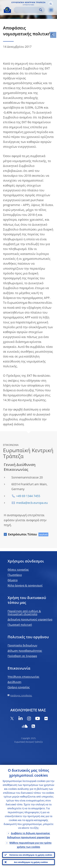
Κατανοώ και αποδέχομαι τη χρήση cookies (31, 855)
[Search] (27, 10)
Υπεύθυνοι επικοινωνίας (23, 677)
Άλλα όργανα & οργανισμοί (25, 585)
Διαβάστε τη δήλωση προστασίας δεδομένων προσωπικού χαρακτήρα (29, 835)
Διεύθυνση (14, 682)
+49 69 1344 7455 (28, 496)
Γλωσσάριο (15, 575)
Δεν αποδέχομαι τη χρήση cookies (31, 862)
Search (41, 10)
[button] (51, 3)
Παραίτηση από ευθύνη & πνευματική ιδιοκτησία (24, 613)
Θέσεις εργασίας (18, 570)
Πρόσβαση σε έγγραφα (22, 656)
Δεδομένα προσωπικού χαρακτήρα (30, 619)
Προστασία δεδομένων (22, 645)
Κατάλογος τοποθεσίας (21, 695)
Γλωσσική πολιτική (20, 625)
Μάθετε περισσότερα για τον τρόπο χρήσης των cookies (30, 845)
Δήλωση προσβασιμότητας (25, 651)
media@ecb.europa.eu (32, 503)
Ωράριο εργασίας (19, 687)
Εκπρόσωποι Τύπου (22, 534)
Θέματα (13, 580)
